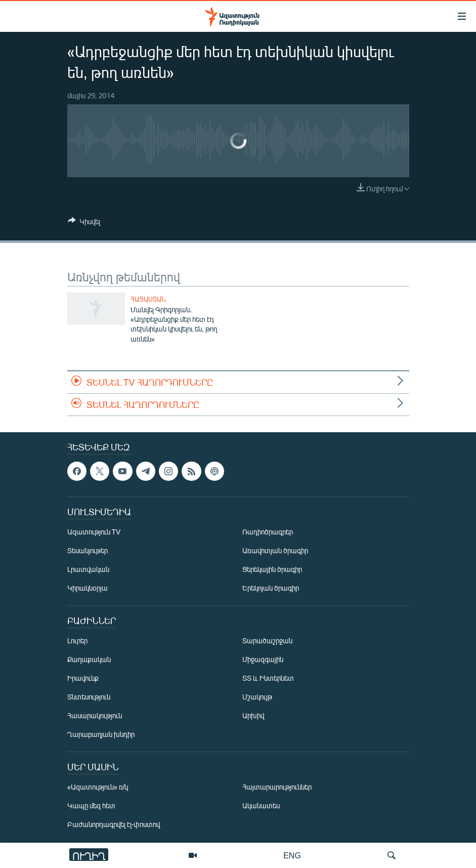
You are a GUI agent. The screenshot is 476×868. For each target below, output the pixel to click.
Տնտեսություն (89, 697)
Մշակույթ (257, 697)
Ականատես (261, 806)
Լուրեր (77, 641)
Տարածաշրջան (267, 641)
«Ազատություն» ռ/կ (98, 787)
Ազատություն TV (94, 532)
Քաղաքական (89, 660)
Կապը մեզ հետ (91, 806)
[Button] (84, 223)
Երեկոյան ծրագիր (271, 588)
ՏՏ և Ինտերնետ (268, 678)
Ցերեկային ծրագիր (272, 570)
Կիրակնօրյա (88, 588)
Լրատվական (88, 570)
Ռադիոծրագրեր (268, 532)
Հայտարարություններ (277, 787)
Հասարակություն (95, 716)
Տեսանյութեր (88, 551)
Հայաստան (148, 299)
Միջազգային (263, 660)
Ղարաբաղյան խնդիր (101, 735)
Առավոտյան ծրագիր (275, 551)
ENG (292, 855)
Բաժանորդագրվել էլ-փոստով (114, 825)
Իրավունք (83, 678)
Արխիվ (253, 716)
